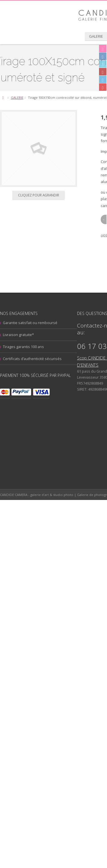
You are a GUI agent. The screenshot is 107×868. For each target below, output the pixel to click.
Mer (45, 696)
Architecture (31, 669)
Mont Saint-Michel (71, 696)
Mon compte (29, 771)
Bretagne (54, 670)
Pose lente (25, 730)
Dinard (56, 682)
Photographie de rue (38, 723)
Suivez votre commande (39, 783)
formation (34, 690)
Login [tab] (30, 422)
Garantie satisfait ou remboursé (45, 487)
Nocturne (23, 704)
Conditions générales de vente (44, 807)
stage (61, 730)
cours (42, 683)
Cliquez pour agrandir (54, 260)
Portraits (73, 723)
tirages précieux (78, 730)
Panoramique (28, 710)
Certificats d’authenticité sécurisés (47, 523)
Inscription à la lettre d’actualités (45, 759)
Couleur (26, 682)
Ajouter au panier (67, 379)
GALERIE (32, 162)
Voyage (25, 736)
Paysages (53, 710)
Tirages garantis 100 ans (39, 511)
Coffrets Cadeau (74, 676)
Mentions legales (33, 795)
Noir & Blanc (50, 703)
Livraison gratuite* (34, 499)
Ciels (55, 676)
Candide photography (49, 672)
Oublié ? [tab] (32, 429)
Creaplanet (43, 862)
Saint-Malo (46, 730)
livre (36, 697)
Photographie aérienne (42, 716)
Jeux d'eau (54, 689)
